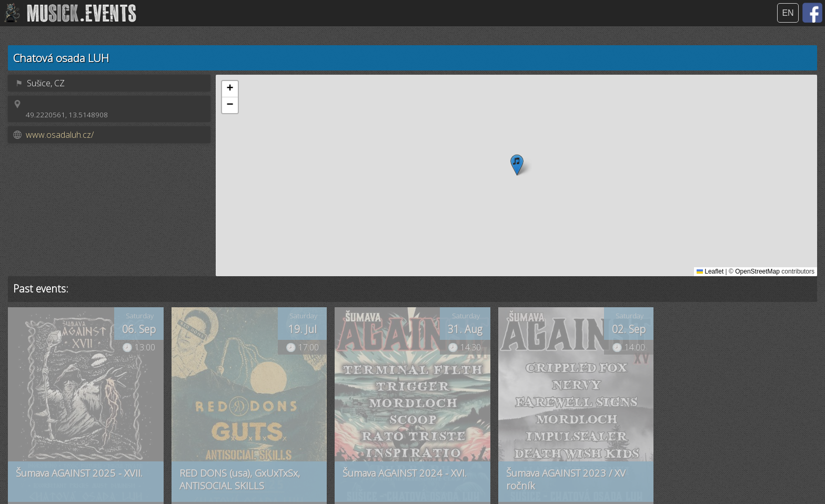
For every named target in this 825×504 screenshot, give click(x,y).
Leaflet (710, 271)
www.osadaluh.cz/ (60, 135)
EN (788, 13)
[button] (517, 165)
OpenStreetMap (757, 271)
